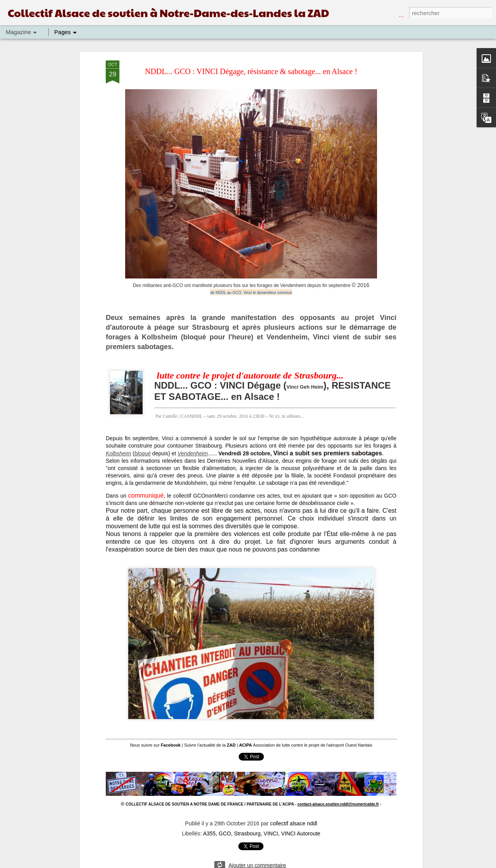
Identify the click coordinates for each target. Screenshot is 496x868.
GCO (225, 831)
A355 (209, 831)
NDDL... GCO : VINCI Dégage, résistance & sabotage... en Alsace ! (251, 71)
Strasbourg (247, 831)
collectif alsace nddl (294, 821)
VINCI (271, 831)
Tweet (251, 756)
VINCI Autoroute (301, 831)
